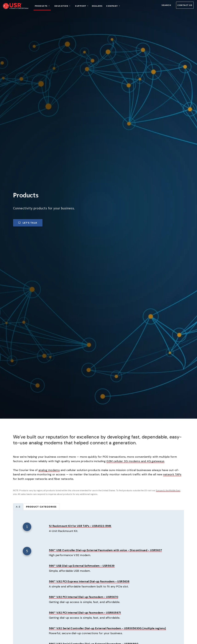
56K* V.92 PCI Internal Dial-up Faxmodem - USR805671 (87, 613)
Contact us (185, 5)
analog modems (49, 470)
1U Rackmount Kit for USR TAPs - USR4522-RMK (81, 526)
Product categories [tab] (41, 507)
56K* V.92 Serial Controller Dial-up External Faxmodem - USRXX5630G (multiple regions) (111, 628)
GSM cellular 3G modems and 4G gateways (135, 461)
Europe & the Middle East (168, 490)
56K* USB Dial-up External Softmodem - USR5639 (83, 566)
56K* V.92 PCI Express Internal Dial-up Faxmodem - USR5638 (91, 582)
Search (166, 5)
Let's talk (28, 223)
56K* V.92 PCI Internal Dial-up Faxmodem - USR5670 (85, 597)
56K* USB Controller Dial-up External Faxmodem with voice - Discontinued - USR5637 (109, 550)
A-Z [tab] (18, 507)
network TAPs (172, 474)
